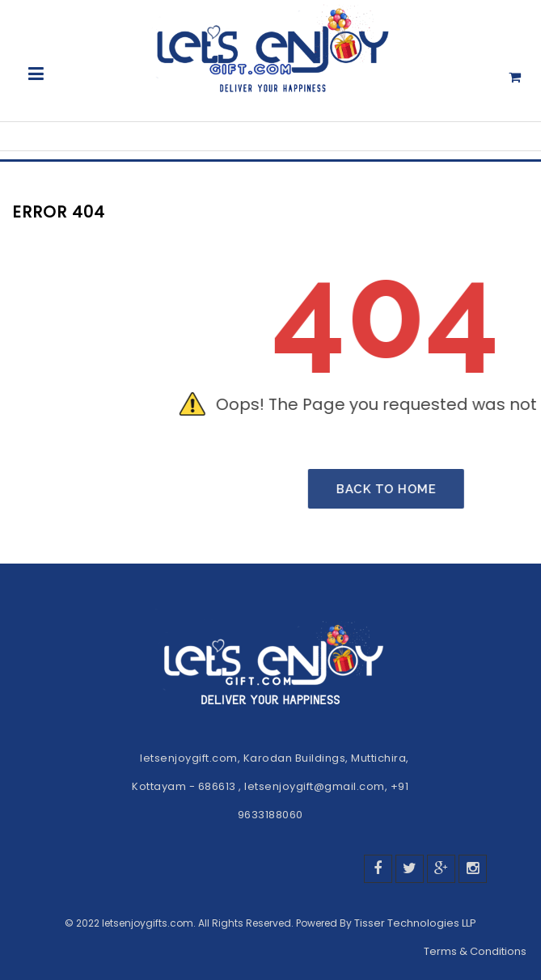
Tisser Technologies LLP (415, 923)
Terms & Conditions (476, 951)
